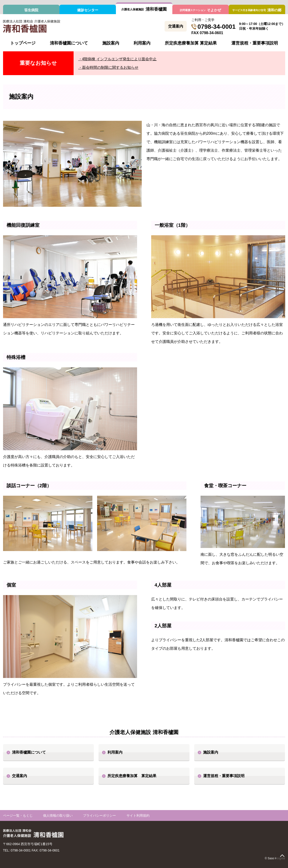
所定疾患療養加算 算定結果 (191, 43)
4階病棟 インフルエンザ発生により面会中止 (119, 59)
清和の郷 (257, 10)
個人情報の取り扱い (58, 816)
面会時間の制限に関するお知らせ (110, 67)
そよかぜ (200, 10)
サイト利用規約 (138, 816)
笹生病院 (31, 10)
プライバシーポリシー (99, 816)
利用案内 (142, 43)
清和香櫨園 (144, 9)
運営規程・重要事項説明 (255, 43)
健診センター (88, 10)
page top (282, 856)
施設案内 (111, 43)
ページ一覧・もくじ (18, 816)
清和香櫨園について (69, 43)
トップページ (23, 43)
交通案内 (176, 26)
